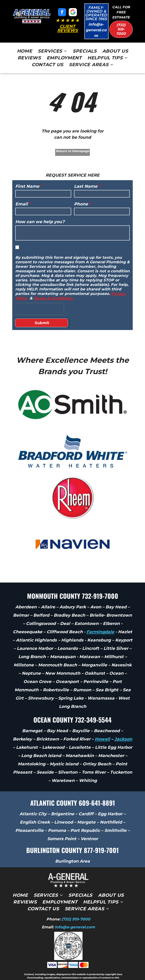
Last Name (86, 186)
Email (22, 204)
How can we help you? (40, 222)
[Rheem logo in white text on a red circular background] (72, 483)
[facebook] (62, 13)
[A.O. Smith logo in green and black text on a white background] (72, 390)
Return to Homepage (73, 151)
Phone (81, 204)
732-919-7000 (100, 582)
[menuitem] (25, 51)
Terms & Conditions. (54, 298)
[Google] (73, 13)
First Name (27, 186)
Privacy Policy (99, 967)
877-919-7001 (101, 836)
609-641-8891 (97, 789)
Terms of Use (81, 967)
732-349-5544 (93, 706)
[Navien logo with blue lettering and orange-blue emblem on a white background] (72, 530)
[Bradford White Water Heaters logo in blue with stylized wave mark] (72, 437)
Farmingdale (100, 618)
